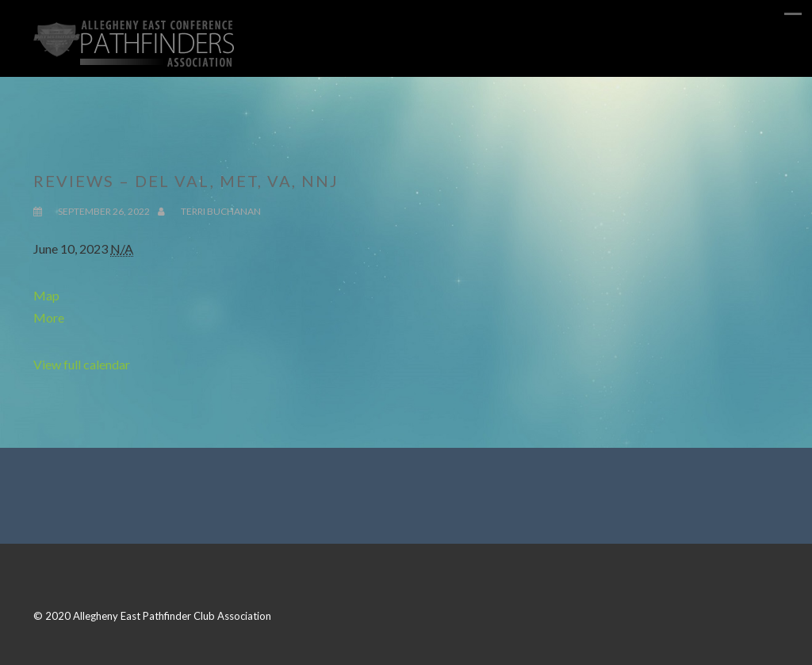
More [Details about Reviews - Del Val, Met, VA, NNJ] (49, 317)
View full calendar (82, 364)
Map (46, 295)
